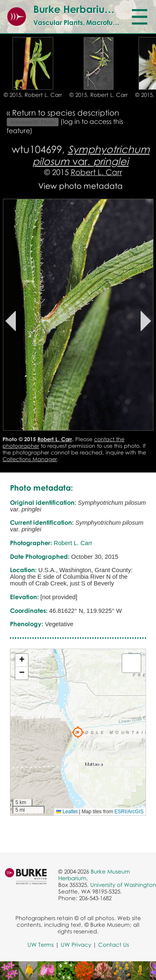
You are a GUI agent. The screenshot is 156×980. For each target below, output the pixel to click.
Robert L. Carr (97, 172)
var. (91, 155)
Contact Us (114, 945)
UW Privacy (76, 945)
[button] (78, 732)
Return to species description (66, 112)
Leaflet (67, 812)
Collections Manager (30, 459)
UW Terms (41, 945)
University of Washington (123, 885)
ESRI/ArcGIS (129, 812)
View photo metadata (80, 186)
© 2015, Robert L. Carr (33, 95)
